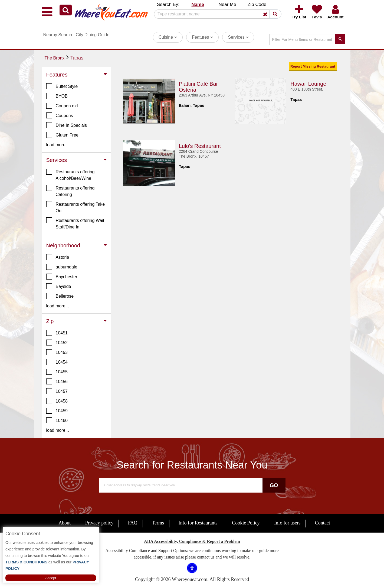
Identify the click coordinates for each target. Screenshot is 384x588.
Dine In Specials (67, 125)
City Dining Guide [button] (93, 35)
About (65, 523)
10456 (57, 381)
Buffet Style (62, 86)
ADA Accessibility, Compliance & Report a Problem (192, 541)
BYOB (57, 96)
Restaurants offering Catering (70, 191)
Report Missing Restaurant (313, 66)
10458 (57, 401)
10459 (57, 411)
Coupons (60, 115)
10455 (57, 372)
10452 (57, 343)
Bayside (59, 286)
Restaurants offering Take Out (76, 207)
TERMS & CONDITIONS (26, 562)
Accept (51, 578)
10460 (57, 420)
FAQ (133, 523)
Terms (158, 523)
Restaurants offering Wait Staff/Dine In (75, 223)
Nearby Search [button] (58, 35)
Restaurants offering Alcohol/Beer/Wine (70, 175)
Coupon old (62, 106)
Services (238, 37)
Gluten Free (62, 135)
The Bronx (55, 58)
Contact (323, 523)
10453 (57, 352)
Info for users (287, 523)
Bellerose (60, 296)
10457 (57, 391)
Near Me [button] (227, 4)
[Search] (216, 14)
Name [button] (198, 4)
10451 (57, 333)
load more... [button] (58, 145)
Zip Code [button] (257, 4)
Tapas (77, 58)
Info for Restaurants (198, 523)
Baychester (62, 277)
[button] (66, 10)
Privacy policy (99, 523)
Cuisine (168, 37)
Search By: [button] (168, 4)
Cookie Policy (246, 523)
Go (274, 485)
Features (202, 37)
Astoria (58, 257)
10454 (57, 362)
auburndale (62, 267)
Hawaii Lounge (308, 84)
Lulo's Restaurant (200, 146)
